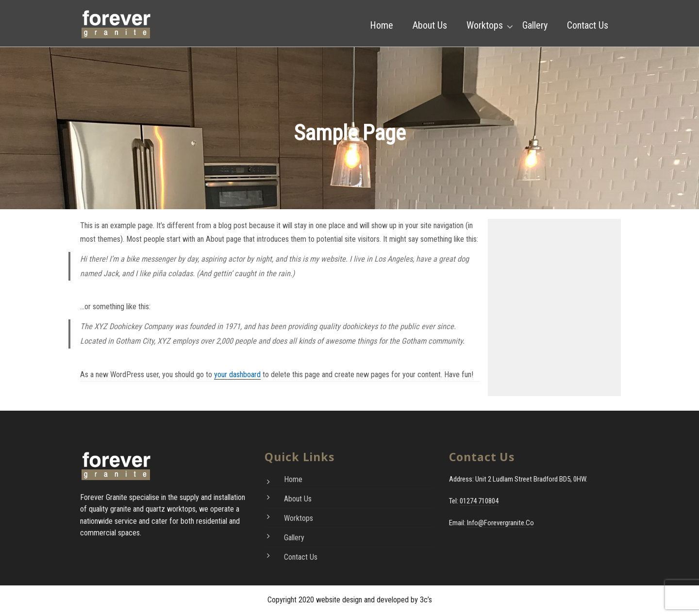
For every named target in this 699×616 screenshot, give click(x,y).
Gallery (535, 25)
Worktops (485, 25)
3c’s (426, 600)
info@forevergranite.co (500, 523)
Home (382, 25)
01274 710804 (479, 501)
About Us (430, 25)
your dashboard (237, 375)
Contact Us (588, 25)
